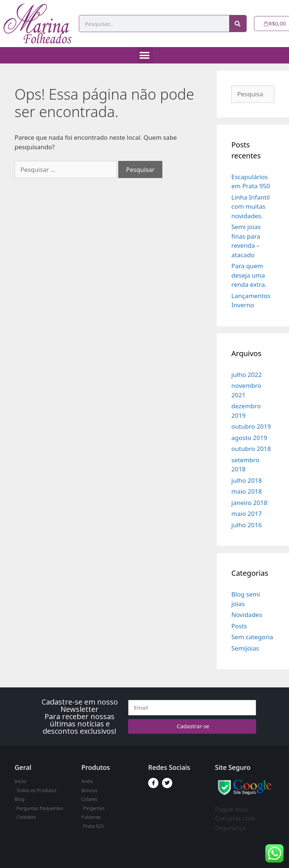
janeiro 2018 (249, 503)
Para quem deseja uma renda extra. (249, 275)
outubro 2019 (251, 426)
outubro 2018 (251, 449)
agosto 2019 (249, 438)
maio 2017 (246, 514)
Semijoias (245, 648)
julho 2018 (246, 480)
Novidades (247, 615)
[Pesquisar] (238, 24)
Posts (239, 626)
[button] (145, 55)
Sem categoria (252, 637)
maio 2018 (246, 491)
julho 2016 (246, 525)
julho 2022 (246, 375)
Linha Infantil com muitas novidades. (251, 207)
